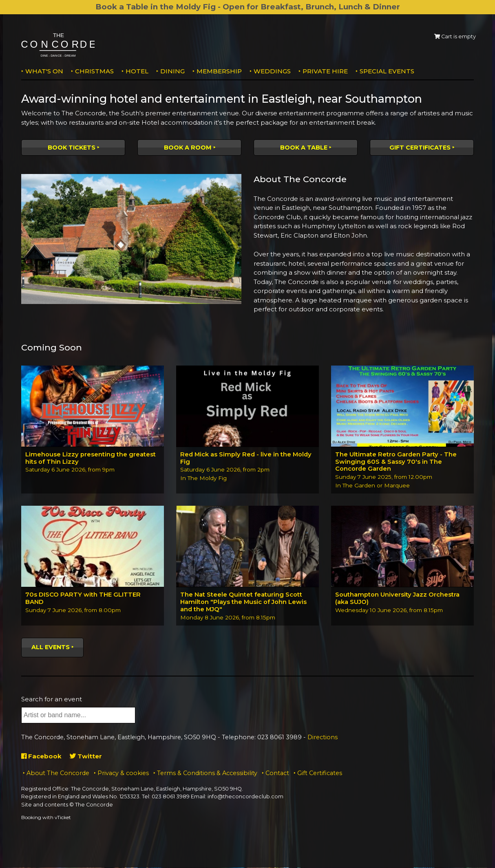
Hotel (137, 71)
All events (51, 648)
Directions (323, 738)
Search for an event (52, 699)
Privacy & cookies (123, 773)
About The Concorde (58, 773)
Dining (172, 71)
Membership (219, 71)
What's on (44, 71)
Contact (277, 773)
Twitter (86, 757)
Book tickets (72, 148)
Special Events (387, 71)
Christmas (94, 71)
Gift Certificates (420, 148)
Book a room (188, 148)
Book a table (304, 148)
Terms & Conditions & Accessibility (207, 773)
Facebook (41, 757)
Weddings (272, 71)
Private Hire (325, 71)
